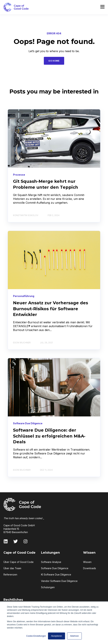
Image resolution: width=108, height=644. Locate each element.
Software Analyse (51, 562)
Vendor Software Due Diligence (59, 581)
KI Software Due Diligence (56, 575)
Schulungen (48, 587)
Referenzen (10, 575)
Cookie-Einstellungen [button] (36, 636)
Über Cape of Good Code (19, 562)
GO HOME (54, 61)
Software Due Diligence (55, 568)
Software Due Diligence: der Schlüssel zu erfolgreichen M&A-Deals (49, 436)
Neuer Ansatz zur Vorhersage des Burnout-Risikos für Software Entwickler (51, 309)
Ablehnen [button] (75, 636)
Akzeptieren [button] (56, 636)
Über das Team (12, 568)
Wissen (87, 562)
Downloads (90, 568)
